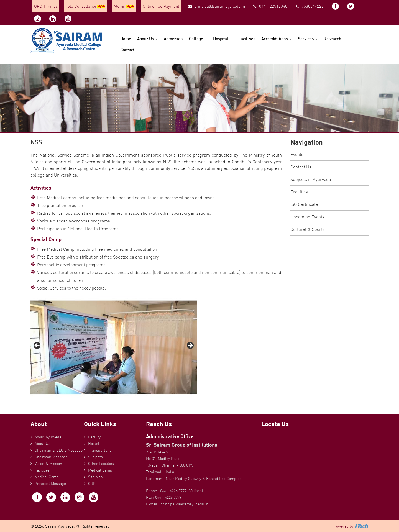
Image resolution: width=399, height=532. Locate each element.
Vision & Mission (48, 464)
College (198, 39)
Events (297, 154)
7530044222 (310, 6)
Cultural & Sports (308, 229)
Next (190, 346)
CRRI (92, 484)
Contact (129, 50)
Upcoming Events (307, 217)
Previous (37, 346)
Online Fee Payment (161, 6)
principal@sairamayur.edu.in (216, 6)
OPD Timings (46, 6)
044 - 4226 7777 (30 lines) (181, 491)
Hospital (223, 39)
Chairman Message (51, 457)
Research (334, 39)
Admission (173, 39)
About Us (147, 39)
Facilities (247, 39)
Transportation (101, 450)
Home (126, 39)
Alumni (124, 6)
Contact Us (301, 167)
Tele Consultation (86, 6)
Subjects (95, 457)
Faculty (94, 437)
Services (308, 39)
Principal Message (50, 484)
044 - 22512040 (270, 6)
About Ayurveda (48, 437)
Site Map (95, 477)
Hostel (94, 444)
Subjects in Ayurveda (311, 179)
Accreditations (277, 39)
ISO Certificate (304, 204)
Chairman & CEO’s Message (59, 450)
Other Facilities (101, 464)
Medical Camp (47, 477)
